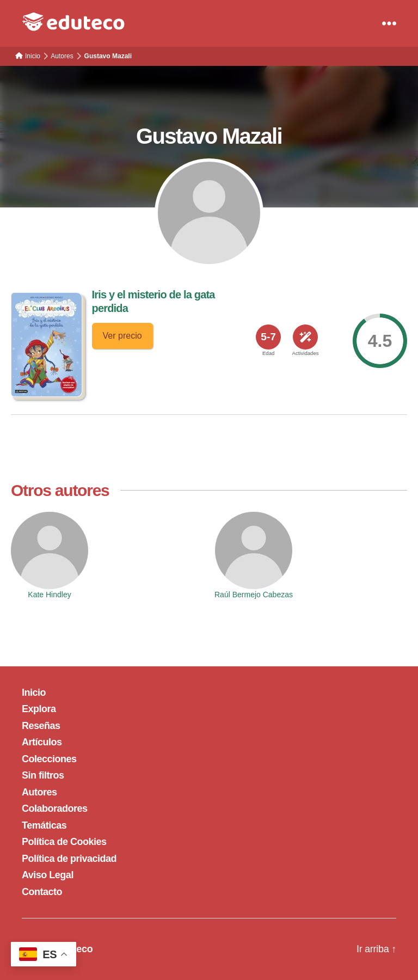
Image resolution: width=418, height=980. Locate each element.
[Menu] (389, 23)
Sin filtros (43, 775)
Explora (39, 709)
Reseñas (41, 726)
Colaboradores (55, 808)
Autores (39, 792)
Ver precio (122, 336)
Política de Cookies (64, 842)
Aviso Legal (48, 875)
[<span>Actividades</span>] (305, 337)
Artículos (42, 742)
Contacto (42, 892)
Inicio (34, 693)
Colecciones (49, 759)
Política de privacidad (69, 859)
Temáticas (44, 825)
